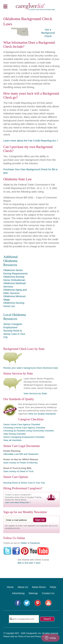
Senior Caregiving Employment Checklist (24, 437)
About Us (23, 587)
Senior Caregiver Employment (13, 326)
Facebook (35, 543)
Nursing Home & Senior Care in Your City (14, 334)
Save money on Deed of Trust (18, 471)
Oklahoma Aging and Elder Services (15, 291)
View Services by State (35, 393)
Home (10, 587)
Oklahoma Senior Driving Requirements (15, 272)
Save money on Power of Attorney (20, 463)
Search (47, 619)
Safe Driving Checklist (14, 434)
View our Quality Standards (42, 414)
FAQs (53, 587)
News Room (39, 587)
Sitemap (33, 593)
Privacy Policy (41, 636)
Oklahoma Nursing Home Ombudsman (14, 278)
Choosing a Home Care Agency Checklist (24, 428)
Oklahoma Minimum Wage (15, 298)
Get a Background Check (48, 33)
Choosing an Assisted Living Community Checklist (28, 431)
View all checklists (13, 440)
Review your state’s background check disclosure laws (31, 368)
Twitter (24, 543)
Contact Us (48, 593)
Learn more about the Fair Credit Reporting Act (30, 141)
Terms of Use (24, 636)
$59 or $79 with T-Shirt (29, 563)
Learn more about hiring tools (17, 502)
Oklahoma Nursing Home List (14, 304)
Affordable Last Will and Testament (21, 454)
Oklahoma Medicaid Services (15, 285)
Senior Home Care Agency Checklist (22, 424)
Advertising (18, 593)
